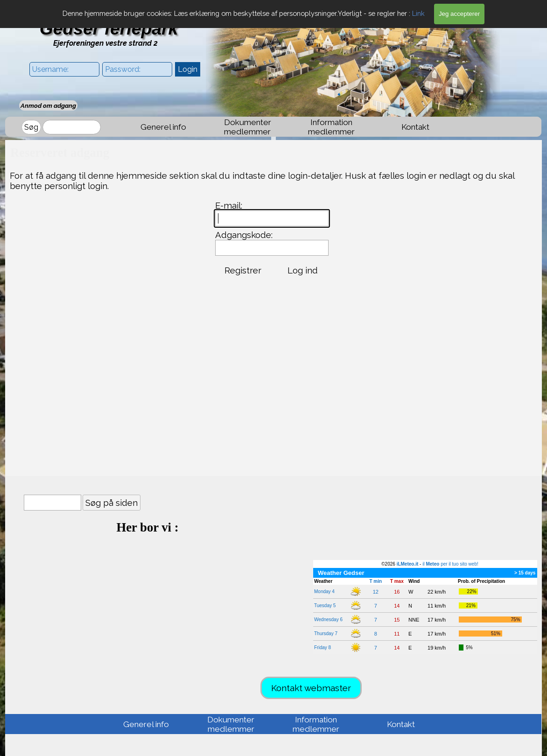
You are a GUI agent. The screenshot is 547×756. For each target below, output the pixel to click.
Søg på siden (112, 503)
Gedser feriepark (109, 28)
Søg (31, 127)
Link (418, 13)
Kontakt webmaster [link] (311, 688)
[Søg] (72, 127)
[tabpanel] (147, 534)
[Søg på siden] (53, 503)
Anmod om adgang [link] (48, 105)
